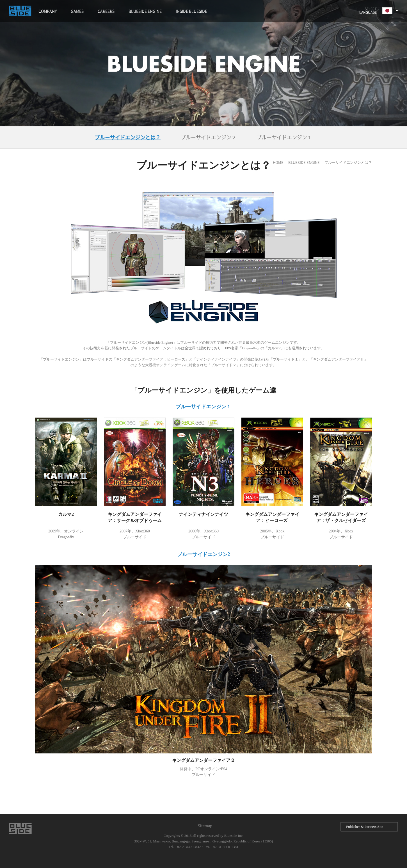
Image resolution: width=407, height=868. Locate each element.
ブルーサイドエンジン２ (209, 137)
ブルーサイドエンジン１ (284, 137)
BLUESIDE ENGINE (145, 11)
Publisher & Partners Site (369, 827)
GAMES (77, 11)
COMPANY (48, 11)
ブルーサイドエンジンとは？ (128, 137)
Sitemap (205, 826)
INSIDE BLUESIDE (191, 11)
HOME (278, 162)
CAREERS (106, 11)
